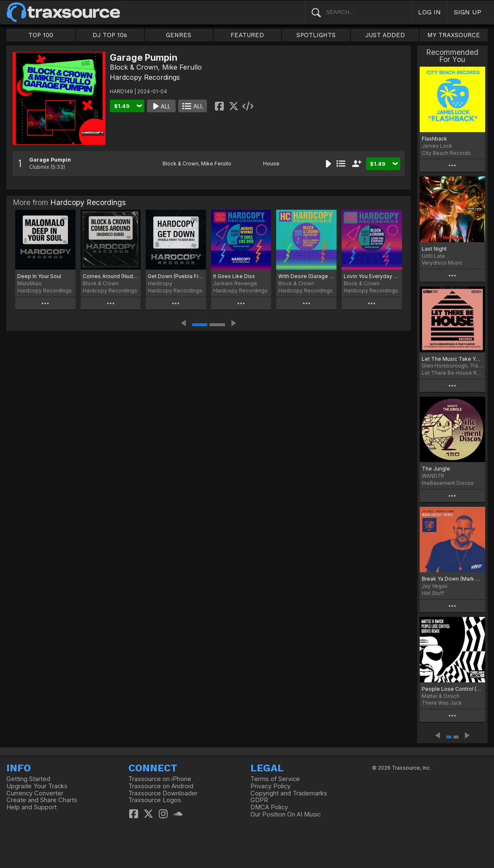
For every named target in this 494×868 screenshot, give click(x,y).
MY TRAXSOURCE (454, 35)
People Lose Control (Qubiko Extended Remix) (452, 689)
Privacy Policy (270, 786)
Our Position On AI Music (286, 814)
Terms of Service (275, 779)
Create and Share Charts (42, 800)
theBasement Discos (448, 483)
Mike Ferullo (182, 67)
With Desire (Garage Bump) (306, 276)
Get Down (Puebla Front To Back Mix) (176, 276)
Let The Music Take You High (452, 359)
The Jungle (436, 469)
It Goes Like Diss (234, 276)
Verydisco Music (442, 263)
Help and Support (31, 807)
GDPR (259, 800)
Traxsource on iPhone (160, 779)
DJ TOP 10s (110, 35)
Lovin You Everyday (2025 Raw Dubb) (372, 276)
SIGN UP (468, 12)
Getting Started (28, 779)
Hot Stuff (433, 593)
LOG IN (429, 12)
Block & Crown (134, 67)
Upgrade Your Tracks (37, 786)
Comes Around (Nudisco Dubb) (111, 276)
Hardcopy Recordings (145, 77)
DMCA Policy (269, 807)
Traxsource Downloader (163, 793)
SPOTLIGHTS (316, 35)
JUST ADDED (385, 35)
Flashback (434, 139)
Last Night (434, 249)
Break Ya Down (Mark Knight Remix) (452, 579)
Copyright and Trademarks (289, 793)
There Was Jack (442, 703)
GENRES (179, 35)
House (271, 164)
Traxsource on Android (161, 786)
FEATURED (247, 35)
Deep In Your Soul (39, 276)
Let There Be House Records (452, 373)
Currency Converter (35, 793)
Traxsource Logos (155, 800)
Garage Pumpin (50, 160)
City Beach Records (446, 153)
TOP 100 (41, 35)
